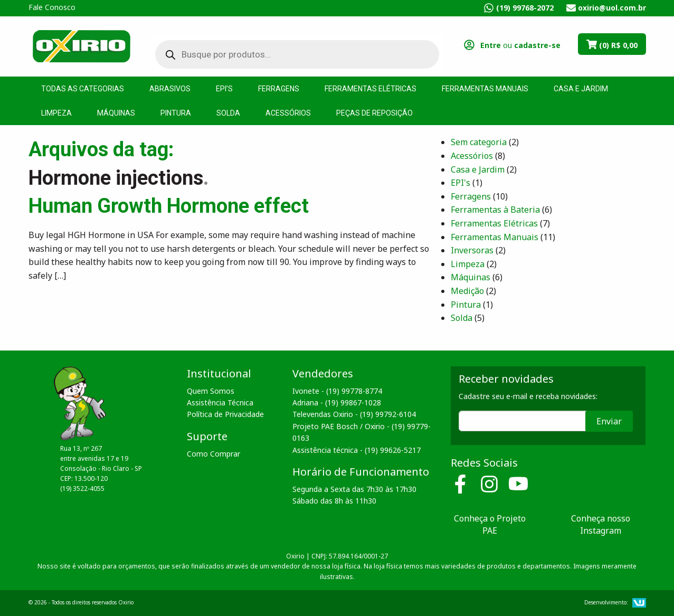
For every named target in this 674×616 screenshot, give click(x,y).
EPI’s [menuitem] (224, 89)
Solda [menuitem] (228, 113)
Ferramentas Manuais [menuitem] (485, 89)
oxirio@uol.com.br (612, 8)
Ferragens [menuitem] (279, 89)
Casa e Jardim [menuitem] (581, 89)
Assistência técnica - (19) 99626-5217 (357, 450)
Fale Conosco (52, 7)
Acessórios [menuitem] (288, 113)
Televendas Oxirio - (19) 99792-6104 (354, 414)
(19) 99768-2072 (525, 8)
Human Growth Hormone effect (169, 206)
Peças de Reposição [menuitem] (374, 113)
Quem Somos (211, 391)
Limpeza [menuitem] (56, 113)
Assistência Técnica (220, 402)
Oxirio (81, 45)
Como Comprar (213, 454)
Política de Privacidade (225, 414)
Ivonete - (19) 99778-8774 (337, 391)
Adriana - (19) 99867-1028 (337, 402)
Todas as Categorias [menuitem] (83, 89)
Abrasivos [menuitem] (170, 89)
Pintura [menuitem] (176, 113)
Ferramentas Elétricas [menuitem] (371, 89)
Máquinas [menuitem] (116, 113)
